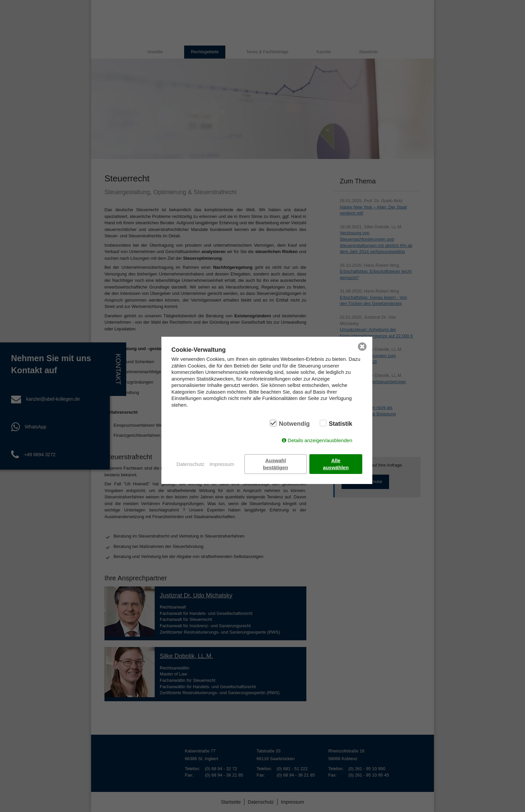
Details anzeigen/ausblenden (320, 440)
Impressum (222, 464)
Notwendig (294, 424)
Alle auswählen (336, 464)
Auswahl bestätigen (276, 464)
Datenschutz (190, 464)
